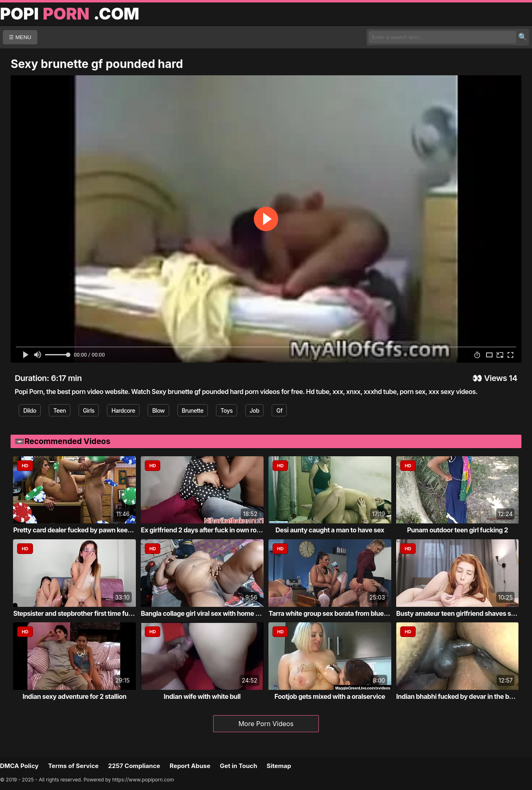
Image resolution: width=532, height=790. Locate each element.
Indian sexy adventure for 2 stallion (74, 696)
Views (496, 378)
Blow (158, 410)
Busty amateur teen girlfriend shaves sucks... (464, 613)
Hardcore (123, 410)
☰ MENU (20, 37)
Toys (227, 410)
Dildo (30, 410)
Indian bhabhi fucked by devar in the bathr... (461, 696)
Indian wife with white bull (202, 696)
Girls (89, 410)
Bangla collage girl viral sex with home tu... (204, 613)
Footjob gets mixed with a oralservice (330, 696)
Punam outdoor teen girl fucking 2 (458, 530)
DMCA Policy (19, 766)
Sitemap (279, 766)
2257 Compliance (134, 766)
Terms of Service (73, 766)
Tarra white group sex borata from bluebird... (335, 613)
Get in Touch (238, 766)
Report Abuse (190, 766)
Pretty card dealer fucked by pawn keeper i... (80, 530)
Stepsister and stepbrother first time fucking (79, 613)
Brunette (193, 410)
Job (255, 410)
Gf (279, 410)
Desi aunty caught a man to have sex (330, 530)
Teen (60, 410)
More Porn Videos (266, 724)
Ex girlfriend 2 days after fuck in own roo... (203, 530)
